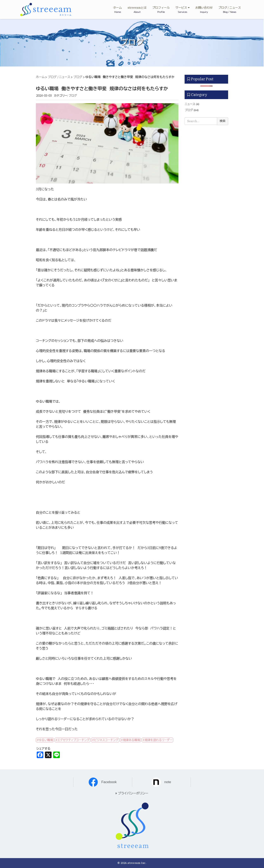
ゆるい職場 (46, 740)
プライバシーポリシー (132, 793)
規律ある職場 (131, 740)
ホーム (40, 77)
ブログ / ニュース (59, 77)
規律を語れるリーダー (159, 740)
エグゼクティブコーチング (74, 740)
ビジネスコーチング (106, 740)
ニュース (190, 104)
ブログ (78, 77)
